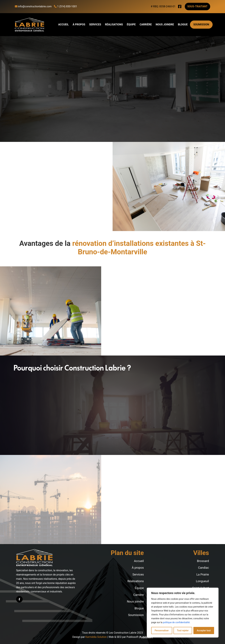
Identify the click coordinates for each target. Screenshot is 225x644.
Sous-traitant (197, 6)
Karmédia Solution (96, 637)
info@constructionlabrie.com (33, 6)
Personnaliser (162, 630)
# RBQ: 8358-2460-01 (163, 6)
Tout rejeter (183, 630)
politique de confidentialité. (177, 622)
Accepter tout (204, 630)
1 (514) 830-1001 (65, 6)
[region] (183, 613)
